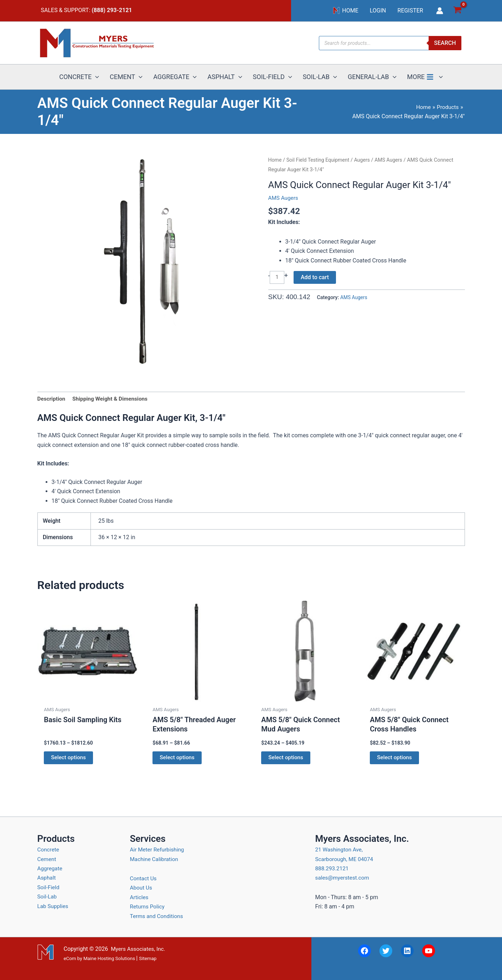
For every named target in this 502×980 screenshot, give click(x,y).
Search (445, 43)
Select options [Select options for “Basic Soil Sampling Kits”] (69, 759)
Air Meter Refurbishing (158, 849)
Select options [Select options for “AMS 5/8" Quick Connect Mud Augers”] (287, 759)
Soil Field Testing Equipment (320, 160)
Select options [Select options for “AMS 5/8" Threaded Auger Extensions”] (178, 759)
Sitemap (148, 958)
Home (275, 160)
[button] (95, 77)
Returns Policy (148, 906)
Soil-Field (49, 887)
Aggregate (51, 868)
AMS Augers (393, 160)
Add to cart (315, 277)
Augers (366, 160)
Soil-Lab (48, 896)
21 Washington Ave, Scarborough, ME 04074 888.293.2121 (346, 859)
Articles (140, 897)
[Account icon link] (440, 11)
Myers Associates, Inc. (139, 949)
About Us (142, 888)
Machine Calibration (155, 859)
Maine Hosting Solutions (109, 958)
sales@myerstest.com (344, 878)
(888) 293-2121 (112, 10)
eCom (70, 958)
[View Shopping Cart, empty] (458, 11)
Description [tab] (52, 399)
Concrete (49, 849)
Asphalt (47, 878)
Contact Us (144, 878)
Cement (47, 859)
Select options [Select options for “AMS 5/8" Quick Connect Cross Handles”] (395, 759)
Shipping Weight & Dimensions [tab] (113, 399)
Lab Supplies (54, 906)
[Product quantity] (277, 278)
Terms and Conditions (158, 916)
